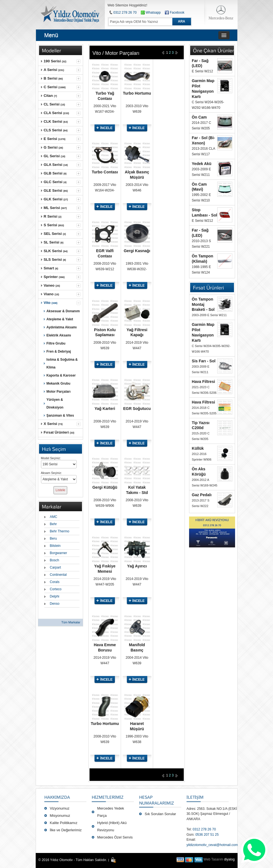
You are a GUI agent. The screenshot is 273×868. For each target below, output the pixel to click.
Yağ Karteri (105, 409)
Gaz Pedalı (202, 495)
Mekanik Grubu (59, 383)
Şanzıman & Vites (60, 415)
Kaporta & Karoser (61, 375)
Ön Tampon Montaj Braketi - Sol (203, 304)
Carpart (55, 567)
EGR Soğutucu (137, 409)
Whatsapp (151, 13)
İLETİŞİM (195, 797)
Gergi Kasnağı (137, 251)
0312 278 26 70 (125, 13)
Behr (53, 524)
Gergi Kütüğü (105, 487)
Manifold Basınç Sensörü (137, 650)
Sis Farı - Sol (204, 361)
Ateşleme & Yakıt (60, 319)
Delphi (55, 596)
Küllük (198, 448)
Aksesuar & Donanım (63, 311)
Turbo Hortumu (137, 93)
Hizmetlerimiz (108, 797)
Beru (53, 538)
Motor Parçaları (59, 392)
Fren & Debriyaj (59, 351)
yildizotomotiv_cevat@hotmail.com (212, 845)
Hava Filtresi (203, 382)
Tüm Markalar (71, 622)
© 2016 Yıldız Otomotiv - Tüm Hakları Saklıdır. (73, 860)
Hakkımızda (57, 797)
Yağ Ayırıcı (137, 566)
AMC (54, 517)
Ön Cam (199, 117)
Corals (55, 582)
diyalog (229, 859)
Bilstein (55, 546)
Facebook (177, 13)
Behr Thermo (60, 531)
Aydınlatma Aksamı (62, 327)
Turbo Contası (105, 172)
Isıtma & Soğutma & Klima (62, 363)
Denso (55, 604)
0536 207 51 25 (207, 835)
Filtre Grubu (56, 343)
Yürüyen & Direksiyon (55, 404)
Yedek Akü (202, 164)
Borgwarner (59, 553)
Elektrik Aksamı (59, 335)
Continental (58, 575)
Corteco (56, 589)
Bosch (55, 560)
